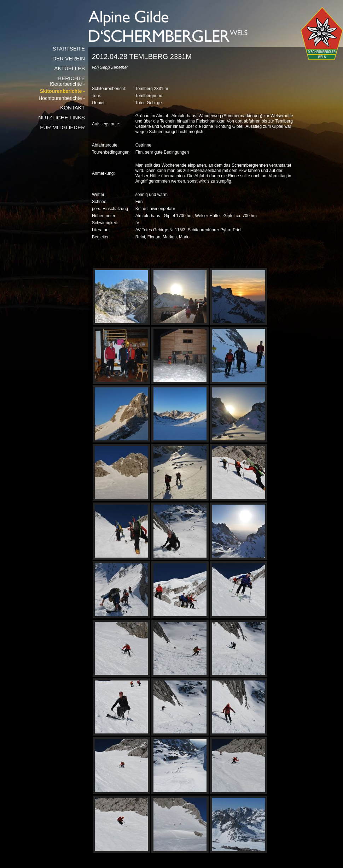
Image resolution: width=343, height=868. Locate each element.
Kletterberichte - (67, 84)
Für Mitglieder (62, 127)
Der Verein (69, 58)
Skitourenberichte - (62, 91)
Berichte (71, 78)
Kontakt (72, 108)
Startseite (69, 49)
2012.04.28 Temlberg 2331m (142, 57)
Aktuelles (69, 68)
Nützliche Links (62, 117)
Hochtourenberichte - (62, 98)
